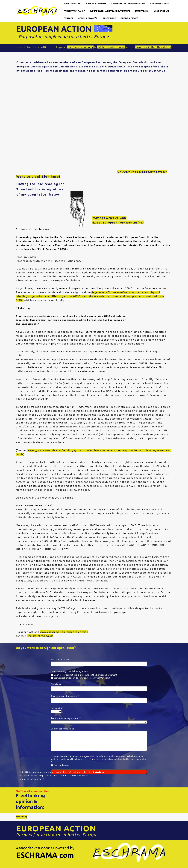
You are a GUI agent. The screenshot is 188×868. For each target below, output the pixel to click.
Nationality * (57, 708)
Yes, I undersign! (62, 765)
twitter (45, 47)
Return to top (22, 817)
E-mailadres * (57, 684)
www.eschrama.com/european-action (64, 632)
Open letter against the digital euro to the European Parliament (85, 675)
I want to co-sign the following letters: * (71, 671)
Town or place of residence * (65, 696)
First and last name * (61, 659)
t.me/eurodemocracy (80, 47)
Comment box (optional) (63, 729)
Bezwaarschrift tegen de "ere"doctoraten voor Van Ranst (82, 678)
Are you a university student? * (66, 718)
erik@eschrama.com (40, 636)
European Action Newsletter (153, 47)
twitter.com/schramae (111, 47)
